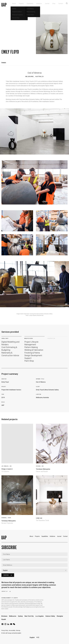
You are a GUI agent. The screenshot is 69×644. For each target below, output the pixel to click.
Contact (65, 536)
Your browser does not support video (17, 444)
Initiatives (52, 536)
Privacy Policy (5, 630)
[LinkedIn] (8, 625)
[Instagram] (5, 625)
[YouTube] (11, 625)
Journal (59, 536)
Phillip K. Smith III (7, 469)
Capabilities (45, 536)
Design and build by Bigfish (14, 633)
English (32, 637)
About (31, 536)
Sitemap (18, 630)
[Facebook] (3, 625)
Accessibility (12, 630)
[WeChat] (14, 625)
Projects (37, 536)
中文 (38, 637)
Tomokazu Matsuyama (43, 469)
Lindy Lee (39, 518)
